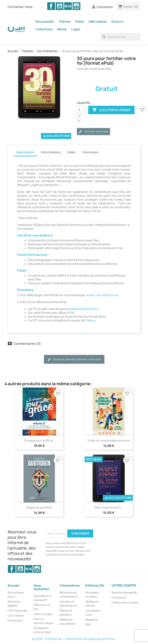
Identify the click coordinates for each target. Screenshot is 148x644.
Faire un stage (43, 614)
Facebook (51, 6)
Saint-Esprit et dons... (109, 507)
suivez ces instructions (102, 295)
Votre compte (124, 585)
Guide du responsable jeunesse (109, 440)
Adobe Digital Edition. (84, 309)
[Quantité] (82, 110)
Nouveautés (45, 21)
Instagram (77, 6)
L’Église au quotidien (39, 507)
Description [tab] (25, 152)
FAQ (88, 625)
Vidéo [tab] (71, 152)
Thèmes (65, 21)
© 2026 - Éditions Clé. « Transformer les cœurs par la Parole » (74, 639)
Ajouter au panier (111, 110)
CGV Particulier (18, 611)
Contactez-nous (20, 7)
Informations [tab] (51, 152)
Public (80, 21)
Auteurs (117, 21)
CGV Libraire (16, 615)
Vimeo (68, 6)
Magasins (92, 620)
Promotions (15, 620)
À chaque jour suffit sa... (39, 440)
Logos (76, 29)
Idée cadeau (98, 21)
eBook (62, 29)
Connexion (119, 597)
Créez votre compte (125, 602)
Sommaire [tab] (90, 152)
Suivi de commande (124, 592)
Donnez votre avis (93, 132)
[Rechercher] (120, 37)
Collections (44, 29)
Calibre (90, 320)
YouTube (60, 6)
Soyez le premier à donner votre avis (74, 359)
